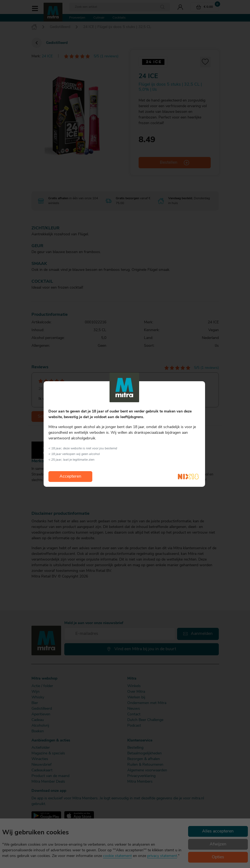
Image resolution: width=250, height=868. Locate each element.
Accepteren (70, 477)
